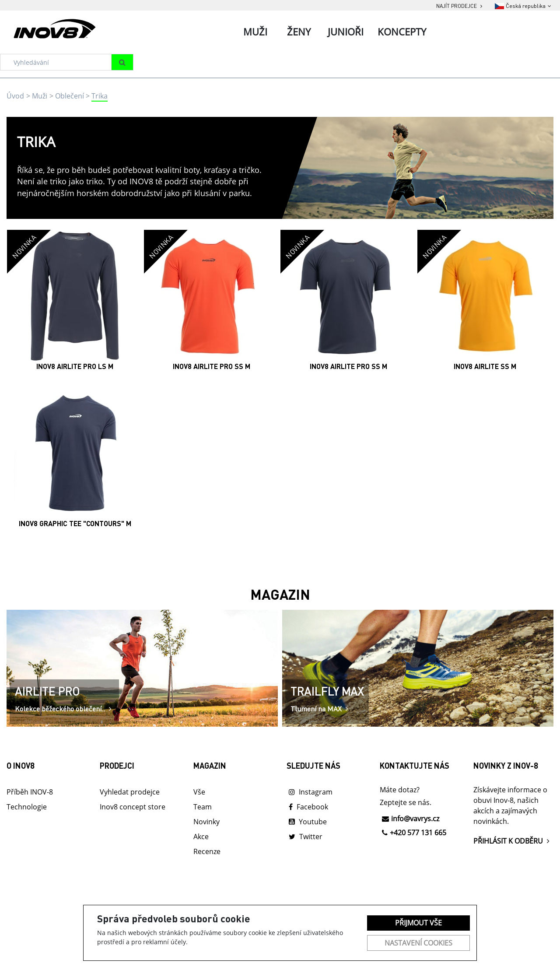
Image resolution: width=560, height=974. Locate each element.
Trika (100, 96)
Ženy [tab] (299, 32)
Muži (40, 96)
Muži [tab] (255, 32)
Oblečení (70, 96)
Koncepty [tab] (402, 32)
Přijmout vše (418, 923)
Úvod (15, 96)
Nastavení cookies (418, 943)
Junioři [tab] (346, 32)
